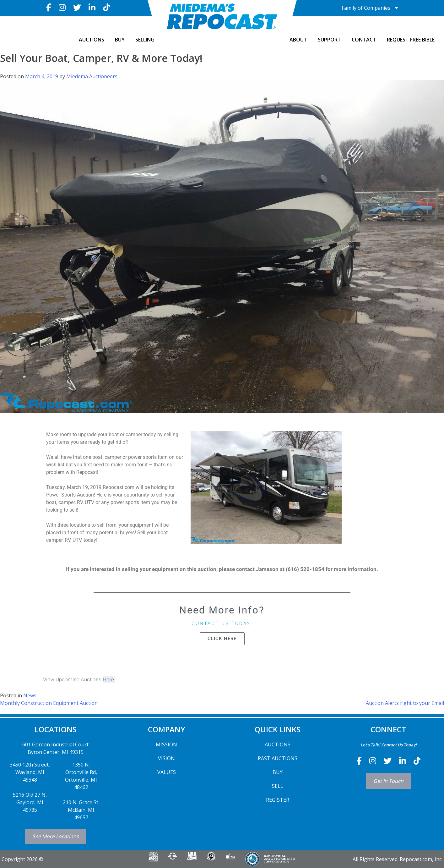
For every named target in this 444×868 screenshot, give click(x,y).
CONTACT (364, 40)
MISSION (166, 744)
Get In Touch (388, 781)
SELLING (145, 40)
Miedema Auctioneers (92, 76)
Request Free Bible (411, 40)
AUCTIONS (92, 40)
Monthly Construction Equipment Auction (49, 703)
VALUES (167, 772)
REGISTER (278, 800)
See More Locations (56, 836)
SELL (278, 786)
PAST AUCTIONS (278, 758)
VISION (166, 758)
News (30, 695)
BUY (120, 40)
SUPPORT (329, 40)
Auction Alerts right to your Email (405, 703)
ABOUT (298, 40)
